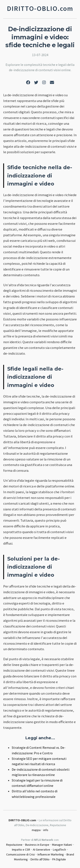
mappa (36, 830)
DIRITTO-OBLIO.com (22, 820)
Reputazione (14, 845)
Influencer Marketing (51, 854)
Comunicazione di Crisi (20, 854)
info (46, 830)
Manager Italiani (62, 845)
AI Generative (41, 850)
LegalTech (59, 850)
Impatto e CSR (21, 850)
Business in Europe (37, 845)
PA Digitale (59, 859)
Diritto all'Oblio (40, 859)
